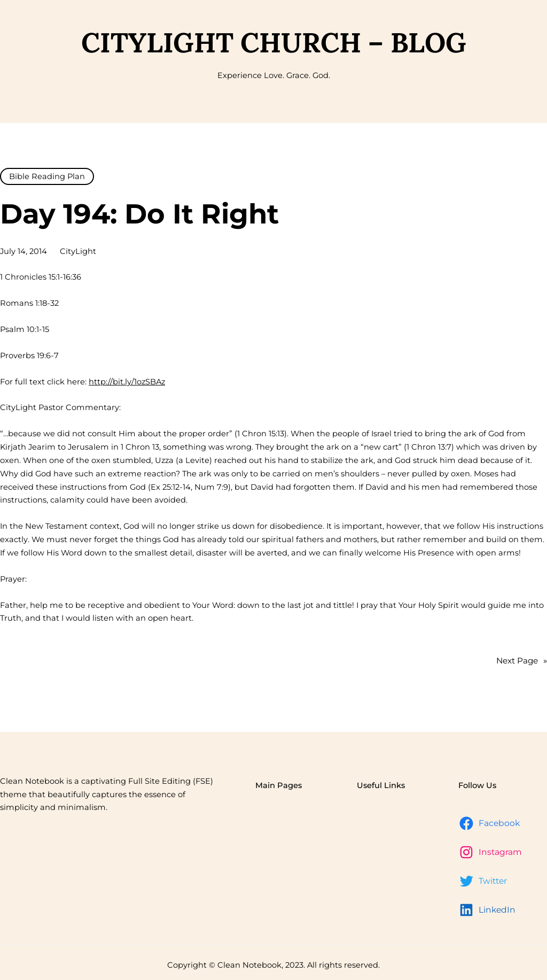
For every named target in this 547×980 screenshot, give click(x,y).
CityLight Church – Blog (274, 42)
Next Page (522, 661)
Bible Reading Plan (47, 176)
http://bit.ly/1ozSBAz (127, 382)
